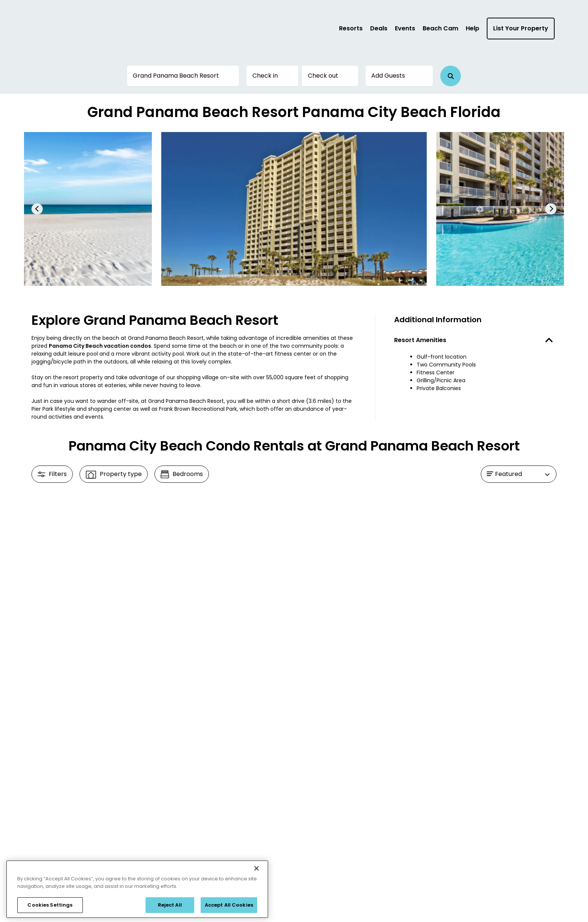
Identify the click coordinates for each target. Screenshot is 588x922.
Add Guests (388, 76)
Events (405, 28)
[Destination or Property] (183, 76)
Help (472, 28)
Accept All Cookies (229, 905)
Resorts (351, 28)
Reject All (170, 905)
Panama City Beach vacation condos (100, 346)
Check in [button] (265, 76)
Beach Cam (440, 28)
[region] (137, 889)
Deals (379, 28)
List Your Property (521, 28)
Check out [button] (323, 76)
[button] (451, 76)
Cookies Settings (50, 905)
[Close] (256, 868)
